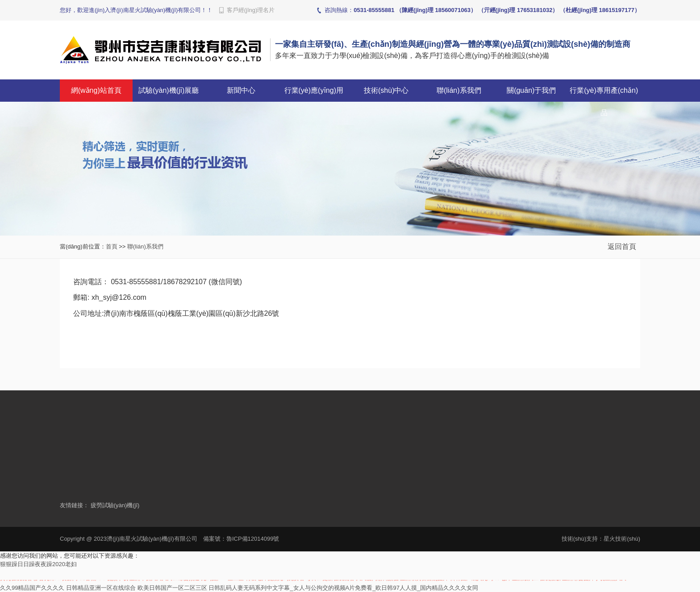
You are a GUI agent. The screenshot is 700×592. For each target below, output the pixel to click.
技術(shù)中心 (386, 90)
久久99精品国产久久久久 (32, 588)
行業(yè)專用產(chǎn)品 (604, 101)
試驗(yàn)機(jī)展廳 (169, 90)
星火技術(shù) (622, 539)
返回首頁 (623, 246)
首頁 (112, 246)
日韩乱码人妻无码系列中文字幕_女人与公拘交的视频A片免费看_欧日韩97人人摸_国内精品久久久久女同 (343, 588)
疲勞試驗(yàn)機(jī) (115, 505)
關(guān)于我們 (531, 90)
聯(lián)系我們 (459, 90)
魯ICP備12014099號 (253, 539)
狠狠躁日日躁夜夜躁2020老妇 (38, 564)
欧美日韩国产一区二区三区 (172, 588)
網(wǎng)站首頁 (96, 90)
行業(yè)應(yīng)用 (314, 90)
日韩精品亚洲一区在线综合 (101, 588)
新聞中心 (241, 90)
